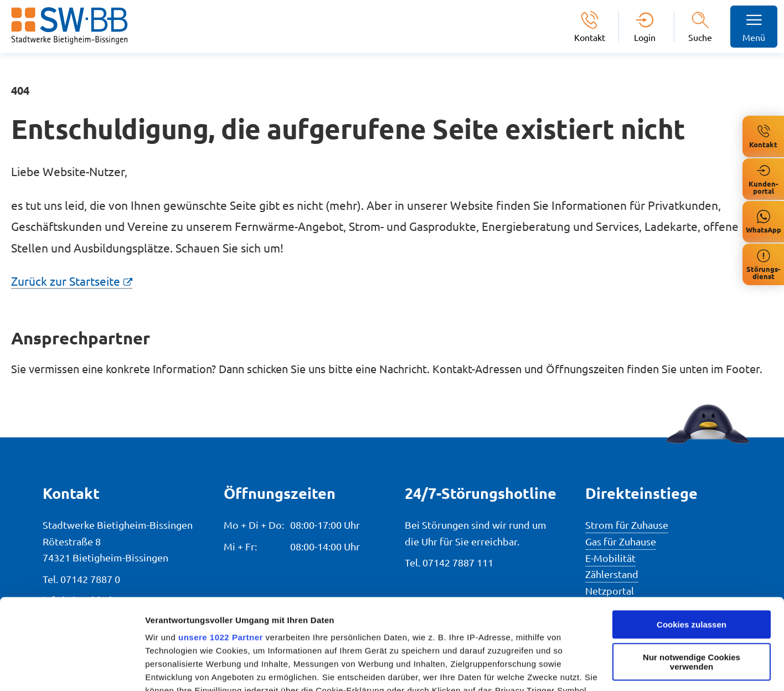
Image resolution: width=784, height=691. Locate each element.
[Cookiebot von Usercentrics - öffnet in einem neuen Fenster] (72, 669)
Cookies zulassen (692, 534)
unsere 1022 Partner (221, 547)
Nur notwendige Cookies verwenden (692, 571)
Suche (700, 37)
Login (645, 37)
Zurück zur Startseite (66, 281)
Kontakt (590, 37)
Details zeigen (173, 669)
